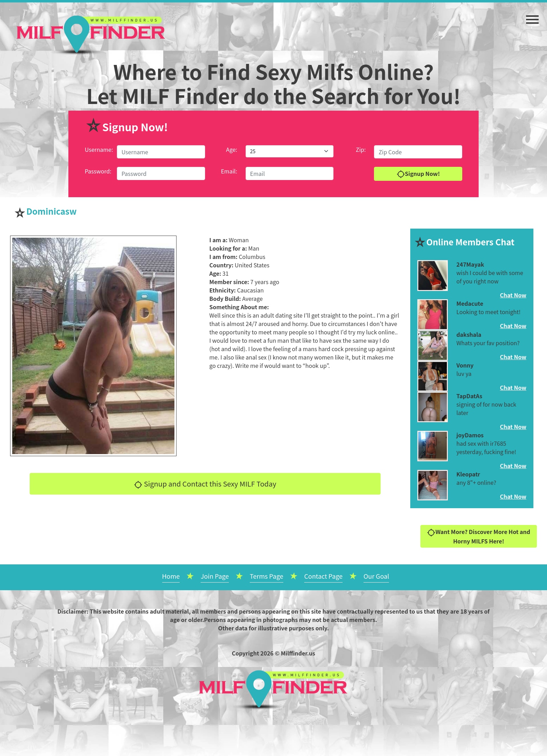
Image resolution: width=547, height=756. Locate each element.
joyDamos (470, 435)
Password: (98, 171)
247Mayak (470, 264)
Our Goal (376, 576)
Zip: (361, 149)
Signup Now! (418, 174)
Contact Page (323, 576)
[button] (532, 16)
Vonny (465, 365)
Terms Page (267, 576)
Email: (229, 171)
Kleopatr (468, 474)
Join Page (215, 576)
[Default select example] (290, 151)
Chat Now (513, 295)
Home (171, 576)
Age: (232, 149)
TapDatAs (469, 396)
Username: (99, 149)
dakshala (469, 334)
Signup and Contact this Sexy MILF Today (205, 484)
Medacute (470, 303)
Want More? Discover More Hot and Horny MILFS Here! (479, 536)
